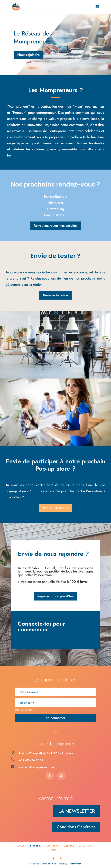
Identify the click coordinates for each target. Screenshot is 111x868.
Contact (54, 850)
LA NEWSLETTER (77, 811)
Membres (53, 846)
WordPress (75, 864)
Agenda (69, 846)
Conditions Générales (76, 827)
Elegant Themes (48, 864)
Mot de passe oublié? (25, 710)
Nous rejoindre (29, 55)
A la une (85, 846)
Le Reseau (35, 846)
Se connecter (55, 718)
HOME (20, 846)
